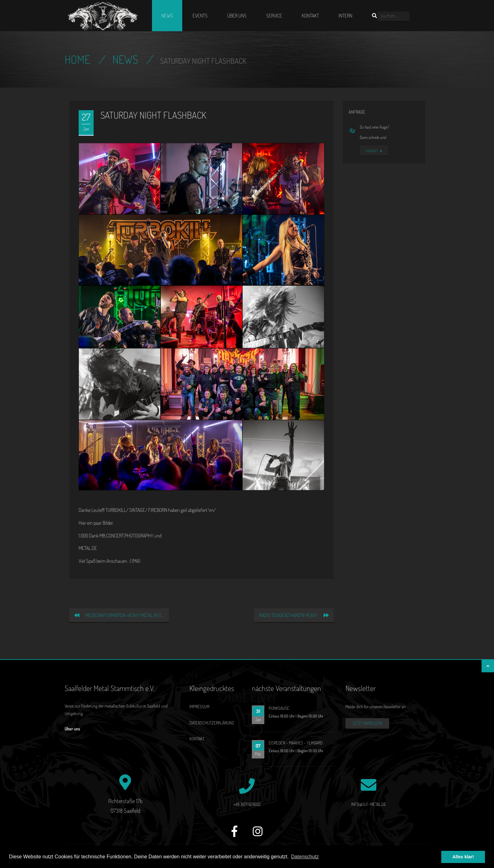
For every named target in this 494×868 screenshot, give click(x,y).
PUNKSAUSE (279, 708)
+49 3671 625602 (247, 804)
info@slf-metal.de (369, 804)
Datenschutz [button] (305, 857)
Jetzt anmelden (367, 723)
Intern (345, 16)
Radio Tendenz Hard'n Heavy (294, 615)
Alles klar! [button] (463, 857)
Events (200, 16)
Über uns (237, 16)
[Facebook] (235, 835)
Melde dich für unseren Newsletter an (376, 706)
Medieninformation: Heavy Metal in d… (119, 615)
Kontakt (310, 16)
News (167, 16)
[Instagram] (258, 835)
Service (274, 16)
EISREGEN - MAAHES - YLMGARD (296, 743)
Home (77, 59)
